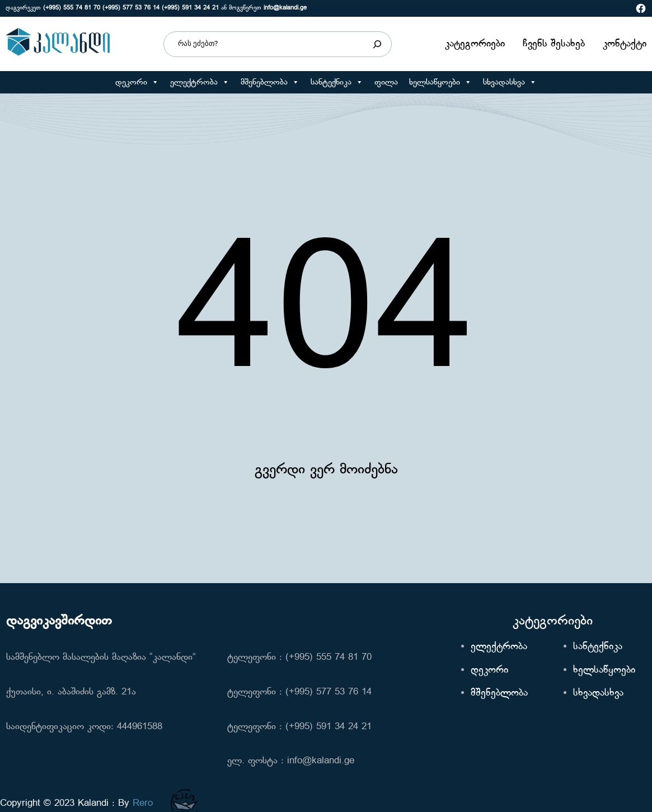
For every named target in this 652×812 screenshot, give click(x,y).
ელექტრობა (200, 82)
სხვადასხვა (510, 82)
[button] (155, 82)
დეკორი (137, 82)
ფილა (386, 82)
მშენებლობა (270, 82)
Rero (143, 803)
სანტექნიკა (337, 82)
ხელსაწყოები (440, 82)
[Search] (377, 44)
